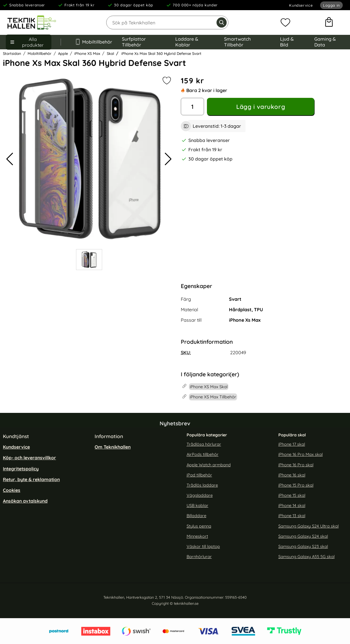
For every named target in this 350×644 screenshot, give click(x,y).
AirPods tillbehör (203, 454)
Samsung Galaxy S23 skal (303, 546)
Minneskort (197, 536)
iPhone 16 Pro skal (296, 465)
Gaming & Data (325, 42)
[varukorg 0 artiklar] (329, 23)
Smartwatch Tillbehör (237, 42)
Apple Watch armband (209, 465)
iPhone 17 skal (292, 444)
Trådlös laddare (202, 485)
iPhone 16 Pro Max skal (301, 454)
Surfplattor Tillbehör (134, 42)
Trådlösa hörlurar (204, 444)
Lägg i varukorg (261, 107)
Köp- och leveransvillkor (29, 458)
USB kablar (197, 506)
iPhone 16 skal (292, 475)
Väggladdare (200, 495)
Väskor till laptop (203, 546)
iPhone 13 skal (292, 516)
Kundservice (301, 5)
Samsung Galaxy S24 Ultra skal (308, 526)
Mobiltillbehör (91, 42)
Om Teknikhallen (113, 447)
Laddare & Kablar (187, 42)
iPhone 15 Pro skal (296, 485)
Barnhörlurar (199, 557)
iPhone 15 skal (292, 495)
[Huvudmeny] (29, 42)
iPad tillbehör (199, 475)
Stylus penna (199, 526)
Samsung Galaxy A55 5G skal (306, 557)
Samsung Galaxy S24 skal (303, 536)
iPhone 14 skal (292, 506)
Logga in (331, 5)
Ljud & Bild (287, 42)
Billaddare (196, 516)
